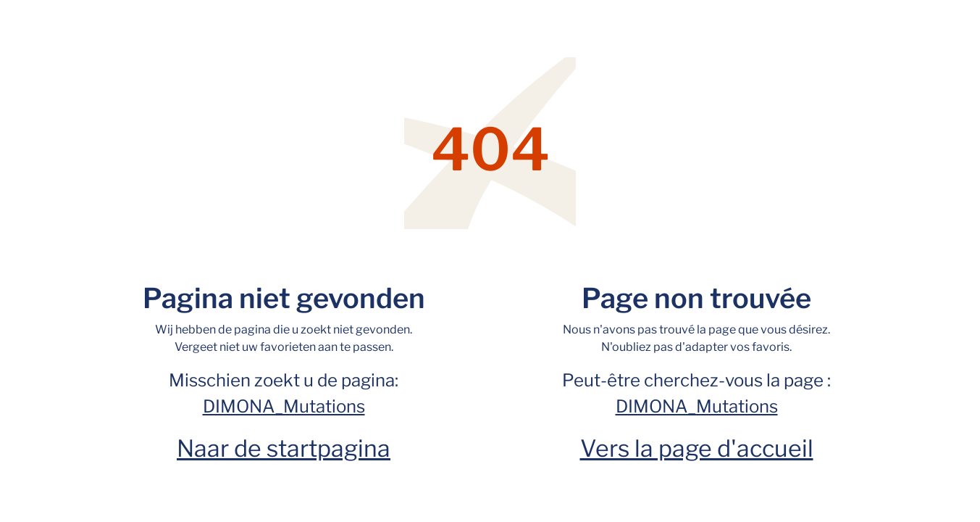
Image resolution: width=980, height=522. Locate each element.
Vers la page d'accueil (697, 448)
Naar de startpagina (284, 448)
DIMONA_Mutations (284, 406)
